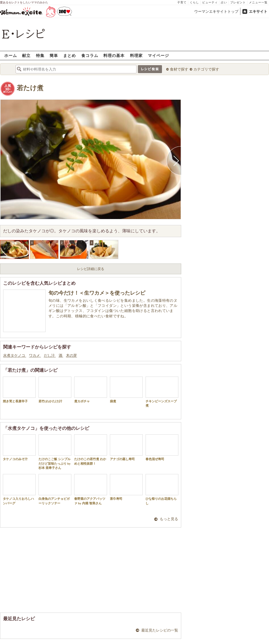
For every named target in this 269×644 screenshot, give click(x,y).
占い (224, 2)
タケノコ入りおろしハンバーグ (19, 489)
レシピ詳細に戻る (91, 269)
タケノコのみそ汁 (19, 448)
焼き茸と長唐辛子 (19, 390)
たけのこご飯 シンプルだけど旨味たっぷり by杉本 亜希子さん (55, 452)
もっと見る (169, 519)
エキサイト (258, 11)
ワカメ (35, 355)
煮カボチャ (91, 390)
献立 (26, 55)
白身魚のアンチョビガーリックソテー (55, 489)
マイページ (158, 55)
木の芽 (71, 355)
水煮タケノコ (15, 355)
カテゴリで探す (206, 69)
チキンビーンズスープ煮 (162, 392)
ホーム (11, 55)
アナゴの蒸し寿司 (126, 448)
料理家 (136, 55)
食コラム (90, 55)
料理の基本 (114, 55)
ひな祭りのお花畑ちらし (162, 489)
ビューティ (210, 2)
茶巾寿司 (126, 487)
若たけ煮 (30, 88)
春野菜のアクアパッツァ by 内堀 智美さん (91, 489)
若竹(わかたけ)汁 (55, 390)
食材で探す (179, 69)
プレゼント (238, 2)
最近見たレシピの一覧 (160, 630)
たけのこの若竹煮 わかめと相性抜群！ (91, 450)
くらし (194, 2)
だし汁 (50, 355)
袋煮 (126, 390)
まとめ (70, 55)
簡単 (54, 55)
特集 (40, 55)
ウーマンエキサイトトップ (216, 11)
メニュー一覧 (258, 2)
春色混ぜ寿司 (162, 448)
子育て (182, 2)
